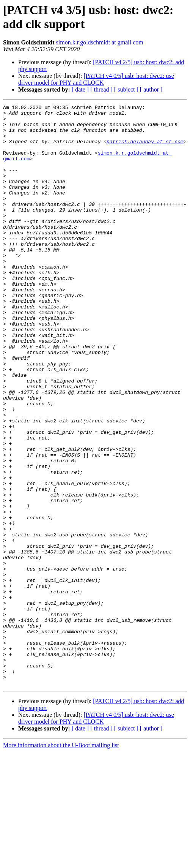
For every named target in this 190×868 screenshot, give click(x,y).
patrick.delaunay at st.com (145, 149)
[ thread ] (101, 89)
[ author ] (151, 89)
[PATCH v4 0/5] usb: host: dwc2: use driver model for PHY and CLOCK (96, 79)
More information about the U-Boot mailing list (61, 861)
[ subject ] (126, 89)
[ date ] (80, 89)
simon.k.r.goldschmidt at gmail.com (100, 42)
